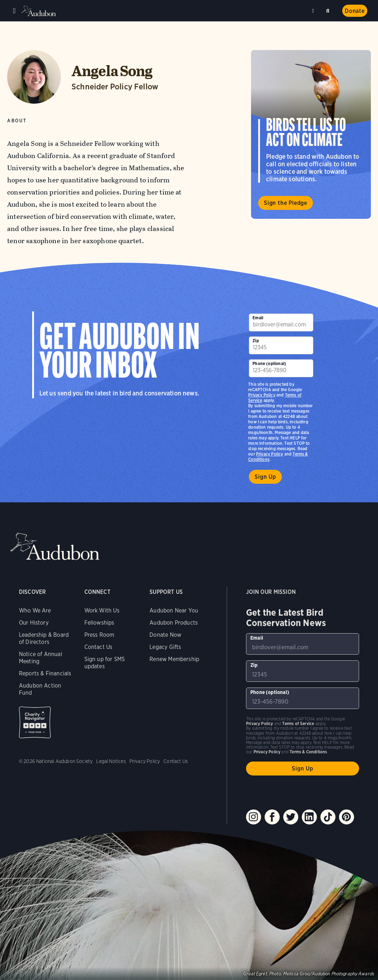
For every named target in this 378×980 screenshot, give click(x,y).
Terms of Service (298, 723)
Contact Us (99, 647)
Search (329, 9)
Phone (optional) (269, 363)
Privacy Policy (270, 454)
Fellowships (99, 623)
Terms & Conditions (308, 752)
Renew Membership (174, 659)
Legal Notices (111, 761)
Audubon (39, 11)
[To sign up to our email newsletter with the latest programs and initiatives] (281, 322)
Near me (314, 11)
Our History (34, 623)
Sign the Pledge (286, 203)
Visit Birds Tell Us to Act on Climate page (311, 134)
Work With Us (102, 610)
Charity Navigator (35, 722)
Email (258, 318)
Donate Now (165, 635)
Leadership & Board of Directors (44, 638)
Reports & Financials (45, 673)
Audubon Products (174, 623)
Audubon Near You (174, 610)
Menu (14, 11)
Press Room (99, 635)
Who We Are (35, 610)
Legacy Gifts (165, 647)
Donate (355, 11)
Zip (256, 341)
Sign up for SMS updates (105, 663)
